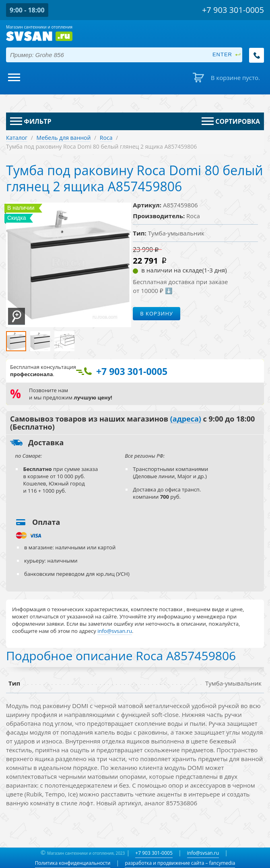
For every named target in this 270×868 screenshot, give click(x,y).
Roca (106, 138)
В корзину (157, 313)
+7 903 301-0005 (154, 853)
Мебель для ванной (64, 138)
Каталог (17, 138)
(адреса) (186, 419)
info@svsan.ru (203, 853)
